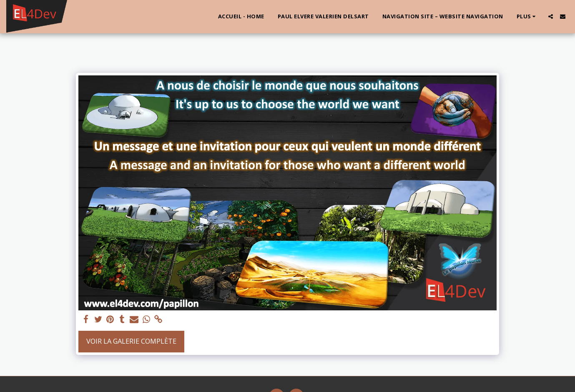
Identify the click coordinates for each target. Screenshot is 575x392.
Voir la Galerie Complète (131, 341)
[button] (551, 16)
